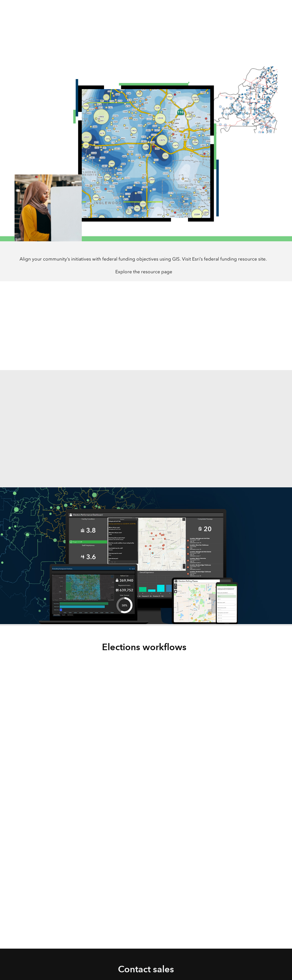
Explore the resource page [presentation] (144, 272)
